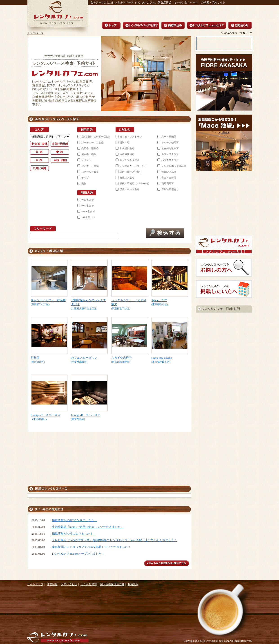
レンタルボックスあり (174, 166)
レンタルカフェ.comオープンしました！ (78, 554)
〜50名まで (88, 206)
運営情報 (52, 584)
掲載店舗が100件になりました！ (75, 520)
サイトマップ (35, 584)
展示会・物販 (89, 154)
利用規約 (133, 584)
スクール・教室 (90, 172)
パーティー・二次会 (93, 142)
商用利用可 (168, 183)
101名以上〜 (88, 217)
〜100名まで (88, 211)
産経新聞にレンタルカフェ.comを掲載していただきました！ (91, 547)
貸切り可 (125, 142)
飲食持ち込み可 (170, 148)
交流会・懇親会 (90, 148)
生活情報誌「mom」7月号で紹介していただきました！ (88, 527)
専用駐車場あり (170, 189)
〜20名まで (88, 200)
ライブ (85, 178)
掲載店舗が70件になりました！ (74, 534)
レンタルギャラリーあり (133, 166)
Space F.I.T (159, 300)
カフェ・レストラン (131, 137)
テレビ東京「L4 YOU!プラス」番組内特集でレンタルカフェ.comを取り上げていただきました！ (115, 540)
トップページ (35, 33)
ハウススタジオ (170, 160)
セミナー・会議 (90, 166)
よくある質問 (89, 584)
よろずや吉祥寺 (122, 358)
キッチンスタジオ (129, 160)
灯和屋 (35, 358)
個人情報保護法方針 (112, 584)
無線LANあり (169, 172)
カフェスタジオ (170, 154)
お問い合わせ (69, 584)
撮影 (84, 183)
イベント (86, 160)
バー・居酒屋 (169, 137)
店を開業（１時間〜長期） (96, 137)
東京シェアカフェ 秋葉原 (48, 300)
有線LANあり (127, 178)
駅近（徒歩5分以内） (131, 172)
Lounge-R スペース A (46, 415)
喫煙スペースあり (129, 189)
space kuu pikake (162, 358)
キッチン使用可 (170, 142)
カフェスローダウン (84, 358)
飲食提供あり (127, 148)
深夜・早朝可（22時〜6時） (135, 183)
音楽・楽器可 (169, 178)
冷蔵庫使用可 (127, 154)
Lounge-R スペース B (86, 415)
